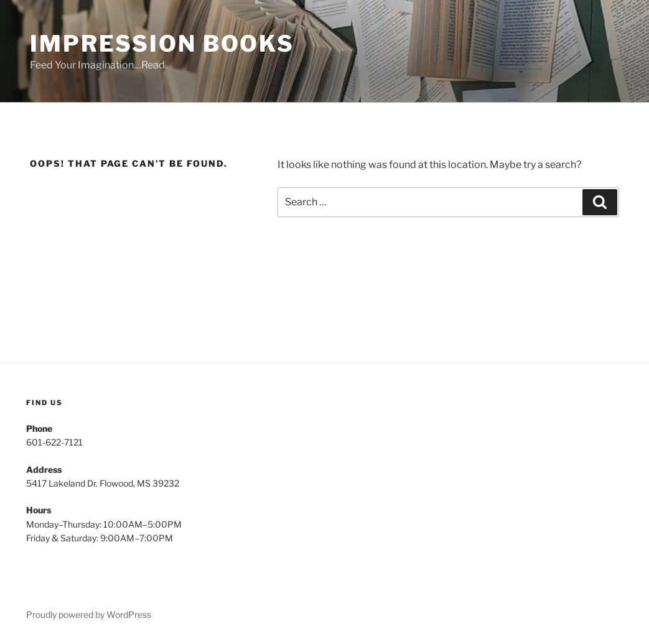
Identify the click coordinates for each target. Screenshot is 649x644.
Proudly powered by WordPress (89, 614)
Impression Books (162, 44)
